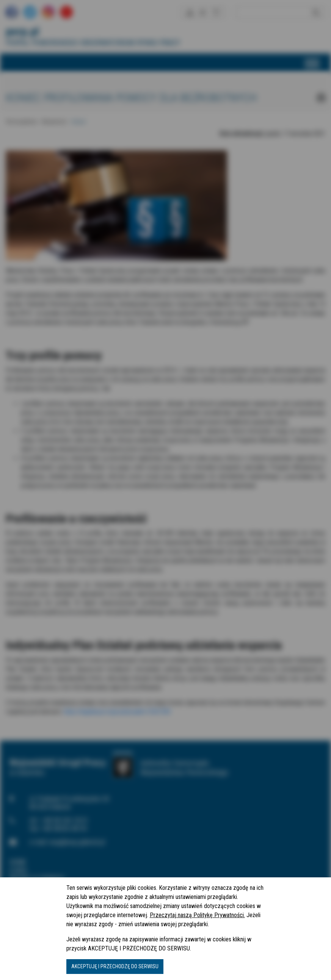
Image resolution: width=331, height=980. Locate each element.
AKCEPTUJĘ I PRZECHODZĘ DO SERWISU (115, 966)
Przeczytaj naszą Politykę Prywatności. (197, 915)
